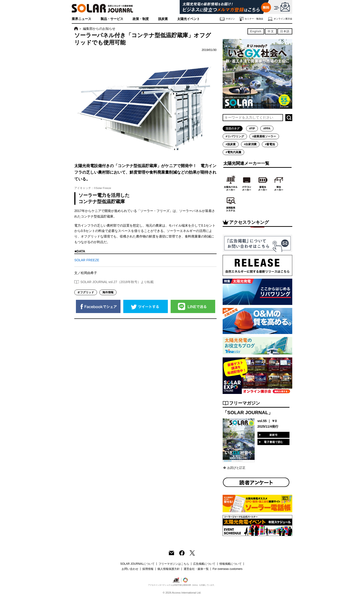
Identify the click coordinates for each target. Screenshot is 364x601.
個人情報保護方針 (169, 569)
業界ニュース (81, 19)
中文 (271, 31)
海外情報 (108, 292)
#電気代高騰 (233, 152)
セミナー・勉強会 (251, 19)
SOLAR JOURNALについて (137, 564)
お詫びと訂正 (236, 468)
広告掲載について (204, 564)
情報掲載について (231, 564)
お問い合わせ (130, 569)
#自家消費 (250, 144)
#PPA (267, 129)
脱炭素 (163, 19)
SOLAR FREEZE (87, 260)
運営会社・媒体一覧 (196, 569)
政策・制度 (141, 19)
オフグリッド (86, 292)
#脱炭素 (231, 144)
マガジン (227, 19)
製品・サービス (112, 19)
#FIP (252, 129)
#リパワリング (235, 136)
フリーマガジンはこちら (174, 564)
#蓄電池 (270, 144)
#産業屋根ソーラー (264, 136)
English (256, 31)
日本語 (285, 31)
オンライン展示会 (280, 19)
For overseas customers (228, 569)
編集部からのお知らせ (99, 29)
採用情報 (148, 569)
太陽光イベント (188, 19)
